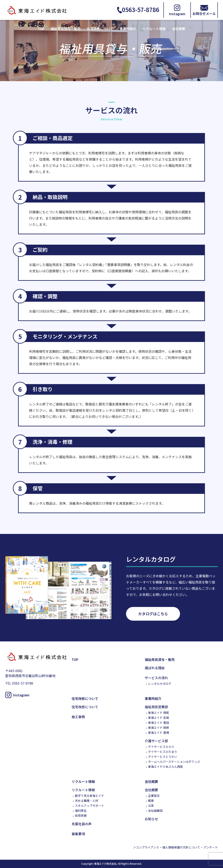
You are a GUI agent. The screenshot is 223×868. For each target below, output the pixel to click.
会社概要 (179, 29)
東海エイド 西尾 (159, 713)
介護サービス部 (156, 741)
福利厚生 (81, 811)
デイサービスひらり (161, 747)
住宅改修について (100, 29)
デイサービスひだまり (163, 752)
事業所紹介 (128, 29)
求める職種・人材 (87, 801)
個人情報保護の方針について (181, 847)
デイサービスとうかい (163, 757)
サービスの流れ (156, 678)
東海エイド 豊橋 (159, 732)
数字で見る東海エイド (89, 796)
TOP (41, 29)
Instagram (177, 13)
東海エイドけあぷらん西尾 (165, 767)
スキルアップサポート (89, 806)
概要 (151, 801)
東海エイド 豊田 (159, 723)
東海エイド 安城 (159, 718)
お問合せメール (204, 13)
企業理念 (154, 796)
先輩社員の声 (82, 824)
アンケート (211, 847)
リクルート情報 (154, 29)
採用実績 (81, 816)
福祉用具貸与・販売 (66, 29)
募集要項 (78, 834)
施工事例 (78, 717)
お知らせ (151, 819)
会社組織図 (155, 811)
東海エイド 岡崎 (159, 728)
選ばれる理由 (155, 668)
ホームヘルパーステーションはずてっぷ (174, 762)
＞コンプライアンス (146, 847)
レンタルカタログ (160, 684)
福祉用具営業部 (156, 707)
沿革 (151, 806)
